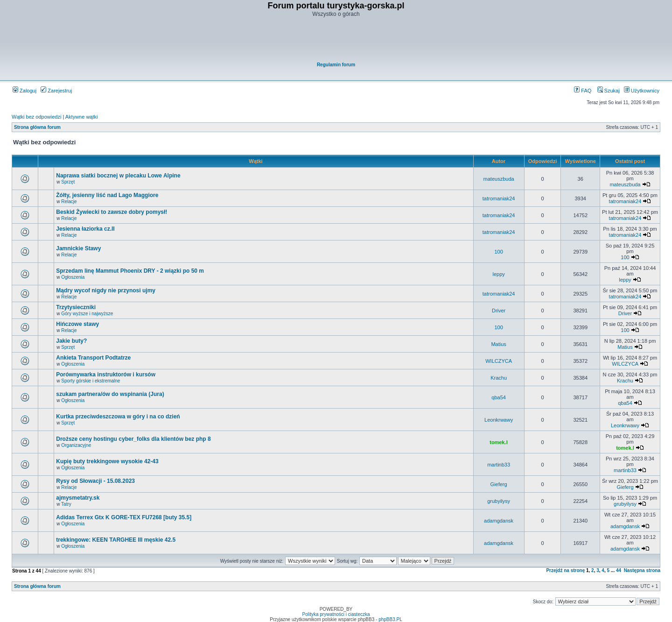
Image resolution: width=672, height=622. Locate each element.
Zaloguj (24, 91)
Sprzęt (68, 182)
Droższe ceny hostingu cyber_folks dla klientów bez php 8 (133, 439)
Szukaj (609, 91)
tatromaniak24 (499, 198)
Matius (498, 344)
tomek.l (499, 442)
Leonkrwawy (499, 420)
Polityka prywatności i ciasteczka (336, 614)
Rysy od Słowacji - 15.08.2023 (95, 481)
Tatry (66, 504)
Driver (499, 311)
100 (498, 252)
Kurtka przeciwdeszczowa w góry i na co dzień (118, 417)
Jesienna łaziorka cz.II (85, 229)
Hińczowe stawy (77, 324)
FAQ (583, 91)
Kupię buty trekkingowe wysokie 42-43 (107, 461)
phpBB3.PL (390, 619)
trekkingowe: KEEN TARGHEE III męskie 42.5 (116, 540)
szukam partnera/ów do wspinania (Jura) (110, 394)
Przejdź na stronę (565, 570)
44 (619, 570)
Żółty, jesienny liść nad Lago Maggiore (107, 195)
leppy (498, 274)
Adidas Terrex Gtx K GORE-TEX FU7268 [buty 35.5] (124, 517)
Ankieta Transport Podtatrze (93, 358)
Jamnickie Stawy (78, 248)
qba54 (499, 397)
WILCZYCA (499, 361)
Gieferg (499, 484)
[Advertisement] (336, 40)
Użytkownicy (642, 91)
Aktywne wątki (82, 117)
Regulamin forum (336, 65)
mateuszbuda (499, 179)
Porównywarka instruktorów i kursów (106, 375)
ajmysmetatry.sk (78, 498)
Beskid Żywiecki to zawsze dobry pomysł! (112, 212)
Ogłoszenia (73, 277)
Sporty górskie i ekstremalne (91, 381)
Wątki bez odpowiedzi (36, 117)
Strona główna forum (37, 127)
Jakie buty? (71, 341)
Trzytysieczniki (76, 307)
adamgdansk (499, 521)
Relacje (69, 201)
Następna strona (642, 570)
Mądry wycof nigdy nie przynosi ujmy (106, 290)
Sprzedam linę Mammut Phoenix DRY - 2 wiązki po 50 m (130, 271)
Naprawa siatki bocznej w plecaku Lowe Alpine (118, 176)
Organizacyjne (76, 445)
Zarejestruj (56, 91)
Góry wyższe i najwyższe (87, 314)
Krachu (499, 378)
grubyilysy (499, 501)
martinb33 (499, 465)
